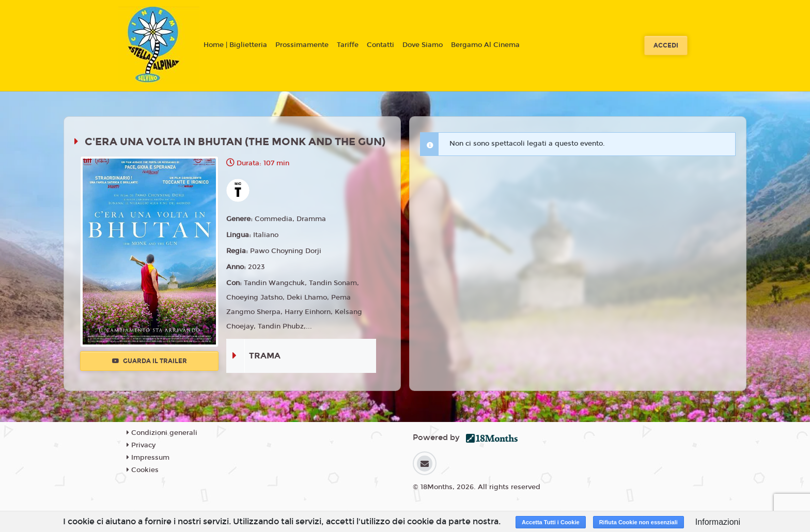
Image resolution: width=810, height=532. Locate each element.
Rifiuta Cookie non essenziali (638, 522)
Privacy (141, 445)
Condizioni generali (162, 433)
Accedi (666, 45)
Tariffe (348, 45)
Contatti (380, 45)
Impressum (148, 458)
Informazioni (718, 522)
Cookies (143, 470)
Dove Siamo (423, 45)
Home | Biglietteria (235, 45)
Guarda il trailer (150, 361)
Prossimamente (302, 45)
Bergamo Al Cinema (485, 45)
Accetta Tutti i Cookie (551, 522)
